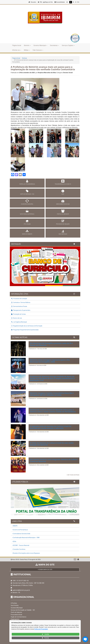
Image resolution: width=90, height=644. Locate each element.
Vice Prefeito (15, 605)
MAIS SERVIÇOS (63, 234)
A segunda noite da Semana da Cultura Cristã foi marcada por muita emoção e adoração (51, 427)
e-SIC (63, 194)
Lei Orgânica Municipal (19, 322)
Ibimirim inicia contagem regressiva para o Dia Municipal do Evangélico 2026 (50, 361)
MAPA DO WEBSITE (27, 234)
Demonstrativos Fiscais (19, 306)
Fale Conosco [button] (38, 50)
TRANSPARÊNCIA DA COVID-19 (63, 184)
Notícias (25, 58)
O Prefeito (14, 603)
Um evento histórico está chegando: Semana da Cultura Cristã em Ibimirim (54, 460)
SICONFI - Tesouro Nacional (21, 545)
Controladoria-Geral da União (21, 534)
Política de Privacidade (41, 629)
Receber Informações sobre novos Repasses (26, 553)
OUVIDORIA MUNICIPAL (27, 204)
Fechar (45, 638)
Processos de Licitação (19, 299)
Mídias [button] (27, 50)
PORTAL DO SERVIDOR (63, 214)
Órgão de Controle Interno (19, 617)
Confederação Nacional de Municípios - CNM (26, 538)
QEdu (14, 541)
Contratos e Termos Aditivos (21, 302)
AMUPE (15, 526)
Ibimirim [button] (27, 45)
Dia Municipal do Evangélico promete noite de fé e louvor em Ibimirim (51, 344)
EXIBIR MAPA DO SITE (45, 569)
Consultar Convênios (19, 549)
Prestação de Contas (18, 314)
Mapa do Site (48, 2)
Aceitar (45, 634)
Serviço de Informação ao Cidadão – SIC (23, 610)
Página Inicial (17, 45)
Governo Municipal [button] (40, 45)
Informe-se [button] (17, 50)
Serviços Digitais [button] (68, 45)
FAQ (40, 2)
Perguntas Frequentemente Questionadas (25, 330)
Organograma (15, 619)
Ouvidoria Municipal (17, 608)
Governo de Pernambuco (20, 530)
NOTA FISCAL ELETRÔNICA (27, 214)
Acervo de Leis (17, 318)
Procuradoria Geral (16, 615)
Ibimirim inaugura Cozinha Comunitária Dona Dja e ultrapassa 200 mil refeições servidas (52, 394)
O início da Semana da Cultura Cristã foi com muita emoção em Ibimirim (52, 444)
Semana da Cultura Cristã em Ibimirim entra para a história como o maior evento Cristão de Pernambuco (53, 411)
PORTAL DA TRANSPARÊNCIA (27, 184)
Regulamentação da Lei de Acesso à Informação (27, 326)
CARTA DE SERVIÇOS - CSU (27, 194)
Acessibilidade (60, 2)
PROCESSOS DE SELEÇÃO (63, 224)
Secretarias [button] (54, 45)
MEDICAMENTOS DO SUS (63, 204)
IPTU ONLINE (27, 224)
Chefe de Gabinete (16, 612)
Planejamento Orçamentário (21, 310)
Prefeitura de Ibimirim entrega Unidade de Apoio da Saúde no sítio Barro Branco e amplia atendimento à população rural (52, 378)
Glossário (32, 2)
